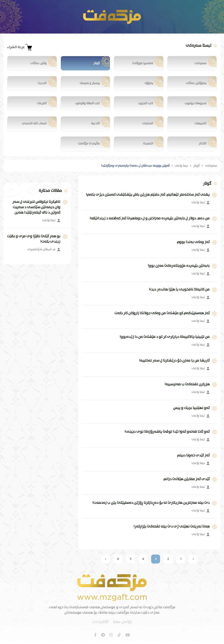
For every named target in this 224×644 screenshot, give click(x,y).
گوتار (197, 166)
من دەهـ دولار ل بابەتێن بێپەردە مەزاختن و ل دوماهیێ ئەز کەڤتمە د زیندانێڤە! (150, 219)
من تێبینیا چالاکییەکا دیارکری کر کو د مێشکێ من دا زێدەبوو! (165, 337)
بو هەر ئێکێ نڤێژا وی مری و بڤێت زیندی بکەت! (34, 239)
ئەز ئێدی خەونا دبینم (193, 456)
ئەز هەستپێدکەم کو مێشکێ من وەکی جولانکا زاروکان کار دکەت (162, 314)
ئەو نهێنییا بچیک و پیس (191, 408)
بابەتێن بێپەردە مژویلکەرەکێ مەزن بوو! (179, 266)
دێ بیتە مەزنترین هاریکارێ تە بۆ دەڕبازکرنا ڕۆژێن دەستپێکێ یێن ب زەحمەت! (151, 503)
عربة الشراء (20, 47)
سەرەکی (211, 166)
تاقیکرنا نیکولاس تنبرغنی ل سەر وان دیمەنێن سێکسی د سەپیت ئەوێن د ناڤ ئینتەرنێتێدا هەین (36, 208)
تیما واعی (181, 166)
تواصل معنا (122, 622)
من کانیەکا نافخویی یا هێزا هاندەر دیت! (179, 290)
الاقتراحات (100, 622)
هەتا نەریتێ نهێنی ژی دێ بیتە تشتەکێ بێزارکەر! (172, 527)
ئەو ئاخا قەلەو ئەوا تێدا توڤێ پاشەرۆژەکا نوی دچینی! (167, 432)
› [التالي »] (106, 559)
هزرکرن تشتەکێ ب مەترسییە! (187, 385)
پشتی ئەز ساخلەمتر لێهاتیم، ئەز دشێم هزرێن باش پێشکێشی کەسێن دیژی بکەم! (148, 195)
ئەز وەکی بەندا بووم (193, 242)
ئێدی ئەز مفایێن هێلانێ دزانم (187, 479)
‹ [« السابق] (193, 559)
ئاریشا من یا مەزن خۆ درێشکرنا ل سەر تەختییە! (174, 361)
